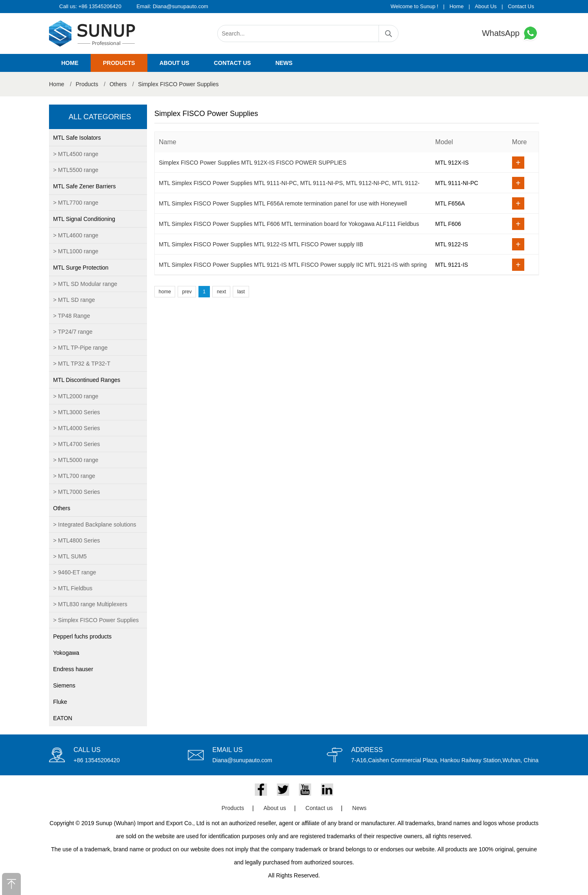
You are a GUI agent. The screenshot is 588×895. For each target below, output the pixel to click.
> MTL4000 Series (77, 428)
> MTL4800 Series (77, 540)
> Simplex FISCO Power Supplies (96, 620)
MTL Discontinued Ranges (87, 380)
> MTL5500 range (76, 170)
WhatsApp (510, 33)
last (241, 292)
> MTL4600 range (76, 235)
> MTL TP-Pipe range (80, 348)
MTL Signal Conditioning (84, 219)
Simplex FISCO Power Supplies (178, 84)
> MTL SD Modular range (85, 284)
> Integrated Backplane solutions (95, 525)
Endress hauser (73, 669)
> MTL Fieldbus (73, 588)
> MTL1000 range (76, 251)
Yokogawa (66, 653)
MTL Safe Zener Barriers (85, 186)
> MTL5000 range (76, 460)
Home (457, 6)
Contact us (233, 63)
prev (187, 292)
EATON (63, 718)
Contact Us (521, 6)
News (284, 63)
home (165, 292)
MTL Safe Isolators (77, 138)
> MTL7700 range (76, 203)
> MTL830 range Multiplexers (90, 604)
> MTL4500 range (76, 154)
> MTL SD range (74, 300)
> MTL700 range (74, 476)
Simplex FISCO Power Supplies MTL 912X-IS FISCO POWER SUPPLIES (253, 163)
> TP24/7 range (73, 332)
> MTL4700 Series (77, 444)
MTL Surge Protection (81, 268)
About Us (486, 6)
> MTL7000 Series (77, 492)
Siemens (64, 685)
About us (175, 63)
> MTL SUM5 (70, 556)
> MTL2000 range (76, 396)
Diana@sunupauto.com (180, 6)
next (222, 292)
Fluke (60, 702)
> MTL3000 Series (77, 412)
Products (119, 63)
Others (118, 84)
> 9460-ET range (75, 572)
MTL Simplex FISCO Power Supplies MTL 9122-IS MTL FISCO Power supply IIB (261, 244)
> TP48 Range (71, 316)
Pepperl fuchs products (82, 636)
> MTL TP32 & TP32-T (82, 364)
